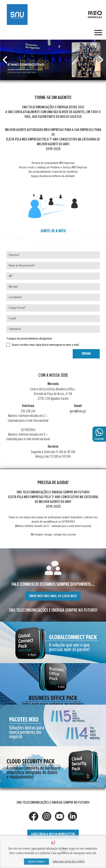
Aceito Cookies (36, 862)
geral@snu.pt (82, 411)
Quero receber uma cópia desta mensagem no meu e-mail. (40, 345)
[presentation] (24, 355)
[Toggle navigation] (98, 33)
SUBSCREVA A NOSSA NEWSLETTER (53, 834)
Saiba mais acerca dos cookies (69, 861)
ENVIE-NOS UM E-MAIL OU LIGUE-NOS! (57, 596)
